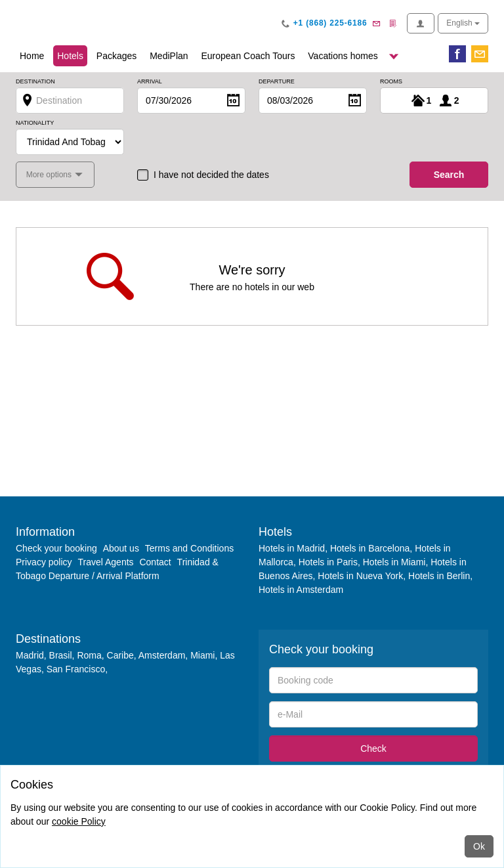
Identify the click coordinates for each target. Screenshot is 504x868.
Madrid (30, 655)
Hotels (72, 55)
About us (121, 548)
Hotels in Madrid (292, 548)
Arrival (150, 82)
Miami (201, 655)
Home (32, 56)
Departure (277, 82)
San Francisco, (77, 669)
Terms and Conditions (189, 548)
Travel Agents (105, 562)
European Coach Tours (248, 56)
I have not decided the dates (211, 175)
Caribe (120, 655)
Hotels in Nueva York (360, 576)
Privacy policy (44, 562)
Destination (35, 82)
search (449, 175)
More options (50, 175)
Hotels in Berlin (439, 576)
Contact (155, 562)
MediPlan (169, 56)
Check (373, 749)
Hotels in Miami (394, 562)
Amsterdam (162, 655)
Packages (116, 56)
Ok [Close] (479, 846)
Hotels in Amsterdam (301, 590)
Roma (89, 655)
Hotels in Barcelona (370, 548)
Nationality (35, 123)
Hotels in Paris (328, 562)
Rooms (391, 82)
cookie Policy (79, 821)
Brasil (61, 655)
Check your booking (56, 548)
